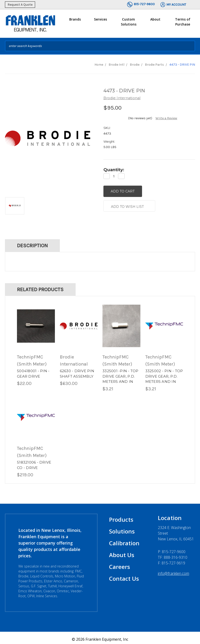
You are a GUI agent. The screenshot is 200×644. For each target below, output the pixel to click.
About (155, 21)
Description (32, 243)
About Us (122, 552)
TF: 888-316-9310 (173, 554)
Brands (75, 21)
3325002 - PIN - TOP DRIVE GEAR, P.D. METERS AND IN (164, 373)
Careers (120, 564)
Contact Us (124, 576)
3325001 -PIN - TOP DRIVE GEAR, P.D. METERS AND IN (120, 373)
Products (121, 517)
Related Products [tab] (40, 286)
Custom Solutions (129, 24)
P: (172, 549)
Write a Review (166, 118)
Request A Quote (20, 5)
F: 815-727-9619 (171, 560)
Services (100, 21)
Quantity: (114, 170)
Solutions (122, 528)
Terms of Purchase (183, 22)
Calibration (124, 540)
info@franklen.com (173, 571)
